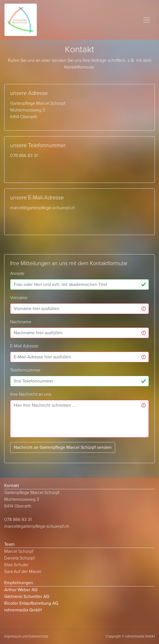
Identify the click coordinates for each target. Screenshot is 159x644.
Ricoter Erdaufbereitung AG (31, 603)
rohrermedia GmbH (23, 610)
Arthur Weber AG (21, 590)
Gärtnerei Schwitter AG (27, 597)
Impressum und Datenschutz (26, 636)
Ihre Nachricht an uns (31, 394)
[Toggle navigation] (147, 20)
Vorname (19, 298)
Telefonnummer (25, 370)
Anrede (17, 274)
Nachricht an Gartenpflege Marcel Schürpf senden (63, 447)
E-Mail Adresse (24, 346)
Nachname (21, 322)
